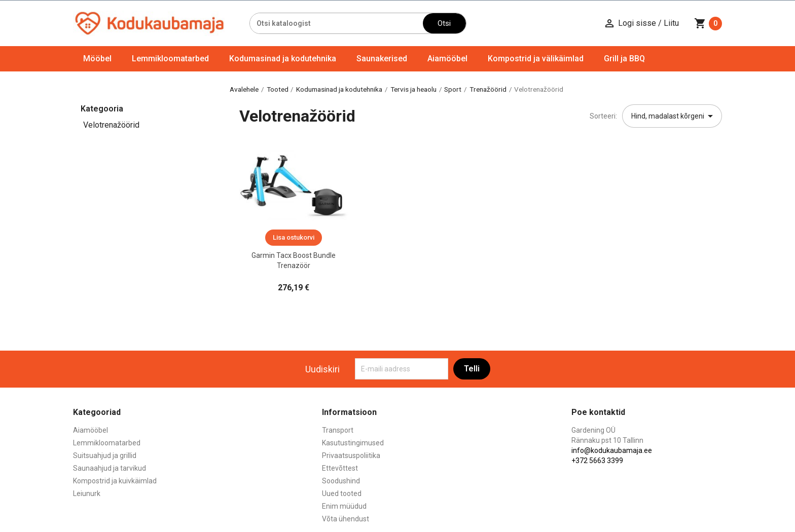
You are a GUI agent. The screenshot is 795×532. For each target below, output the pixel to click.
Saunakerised (382, 59)
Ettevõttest (340, 468)
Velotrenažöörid (111, 125)
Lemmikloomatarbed (170, 59)
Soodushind (341, 481)
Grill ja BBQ (624, 59)
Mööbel (97, 59)
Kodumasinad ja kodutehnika (283, 59)
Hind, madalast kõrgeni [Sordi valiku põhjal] (674, 116)
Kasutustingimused (353, 443)
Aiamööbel (447, 59)
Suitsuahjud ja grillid (105, 455)
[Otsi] (336, 23)
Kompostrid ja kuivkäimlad (115, 481)
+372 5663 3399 (597, 461)
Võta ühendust (346, 519)
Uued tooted (342, 493)
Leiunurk (87, 493)
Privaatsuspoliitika (351, 455)
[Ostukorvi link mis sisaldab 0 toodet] (708, 23)
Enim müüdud (344, 506)
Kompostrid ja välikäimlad (536, 59)
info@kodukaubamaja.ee (612, 450)
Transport (338, 430)
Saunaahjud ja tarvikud (110, 468)
